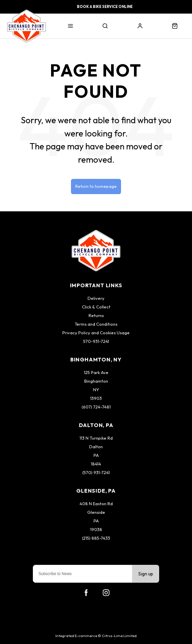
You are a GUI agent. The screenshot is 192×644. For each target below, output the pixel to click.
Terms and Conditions (96, 324)
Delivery (96, 298)
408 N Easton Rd (96, 504)
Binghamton (96, 381)
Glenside (96, 512)
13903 (96, 398)
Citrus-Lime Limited (119, 636)
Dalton (96, 447)
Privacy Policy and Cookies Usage (96, 333)
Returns (96, 315)
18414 (96, 464)
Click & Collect (96, 307)
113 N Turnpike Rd (96, 438)
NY (96, 390)
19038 (96, 529)
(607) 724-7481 (96, 407)
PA (96, 455)
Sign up (146, 574)
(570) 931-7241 (96, 472)
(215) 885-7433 (96, 538)
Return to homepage (96, 186)
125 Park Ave (96, 372)
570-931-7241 (96, 341)
